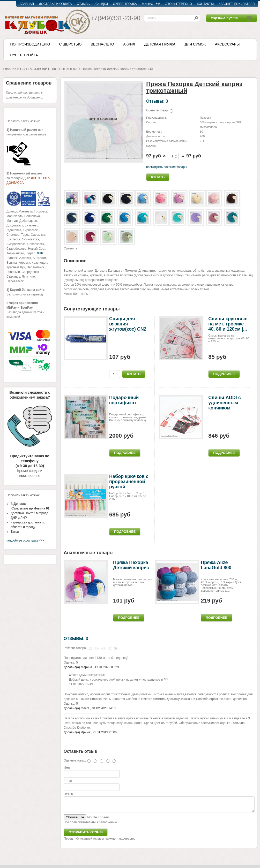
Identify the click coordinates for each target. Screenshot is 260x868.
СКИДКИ (102, 4)
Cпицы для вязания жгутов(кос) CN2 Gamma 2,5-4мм (128, 326)
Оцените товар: (157, 110)
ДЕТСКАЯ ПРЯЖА (160, 44)
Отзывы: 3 (157, 101)
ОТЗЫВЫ (84, 4)
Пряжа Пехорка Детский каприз (131, 565)
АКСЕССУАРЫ (227, 44)
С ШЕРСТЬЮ (70, 44)
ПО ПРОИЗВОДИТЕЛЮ (30, 44)
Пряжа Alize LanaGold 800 (216, 565)
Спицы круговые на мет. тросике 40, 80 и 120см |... (228, 324)
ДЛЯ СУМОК (195, 44)
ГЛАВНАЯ (27, 4)
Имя (67, 768)
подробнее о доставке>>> (25, 540)
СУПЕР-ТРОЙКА (125, 4)
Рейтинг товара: (75, 648)
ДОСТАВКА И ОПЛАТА (55, 4)
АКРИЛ (129, 44)
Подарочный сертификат (124, 400)
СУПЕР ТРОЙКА (24, 55)
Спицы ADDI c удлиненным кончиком (224, 403)
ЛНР (40, 253)
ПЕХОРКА (69, 69)
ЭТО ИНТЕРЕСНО (179, 4)
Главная (10, 69)
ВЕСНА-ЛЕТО (102, 44)
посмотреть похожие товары (167, 167)
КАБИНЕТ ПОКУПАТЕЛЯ (237, 4)
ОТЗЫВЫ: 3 (76, 638)
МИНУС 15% (151, 4)
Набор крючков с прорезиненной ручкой (129, 482)
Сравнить (70, 248)
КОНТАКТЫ (205, 4)
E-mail (68, 781)
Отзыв (68, 794)
